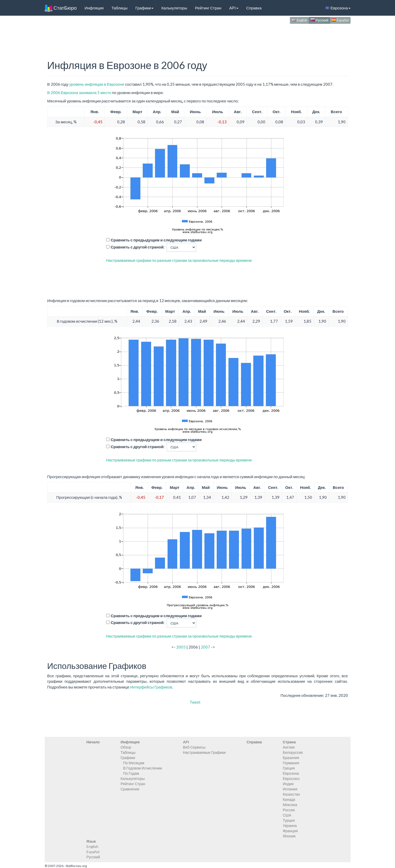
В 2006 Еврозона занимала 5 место (79, 92)
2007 (205, 647)
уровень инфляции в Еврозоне (97, 84)
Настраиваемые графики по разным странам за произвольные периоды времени (179, 260)
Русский (319, 20)
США (287, 815)
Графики (145, 8)
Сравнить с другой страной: (138, 247)
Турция (289, 820)
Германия (291, 763)
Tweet (195, 702)
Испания (290, 789)
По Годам (131, 773)
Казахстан (291, 794)
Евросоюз (291, 779)
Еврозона (338, 8)
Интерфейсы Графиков (151, 687)
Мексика (290, 805)
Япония (289, 836)
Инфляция (94, 8)
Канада (289, 799)
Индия (288, 784)
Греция (289, 768)
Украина (290, 826)
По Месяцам (134, 763)
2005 (181, 647)
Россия (289, 810)
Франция (290, 831)
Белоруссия (293, 752)
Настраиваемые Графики (204, 752)
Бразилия (291, 758)
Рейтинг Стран (208, 8)
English (299, 20)
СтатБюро (61, 8)
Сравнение (130, 789)
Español (340, 20)
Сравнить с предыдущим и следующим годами (156, 240)
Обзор (126, 747)
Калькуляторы (174, 8)
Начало (93, 742)
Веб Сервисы (194, 747)
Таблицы (119, 8)
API (234, 8)
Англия (289, 747)
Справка (254, 8)
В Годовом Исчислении (142, 768)
